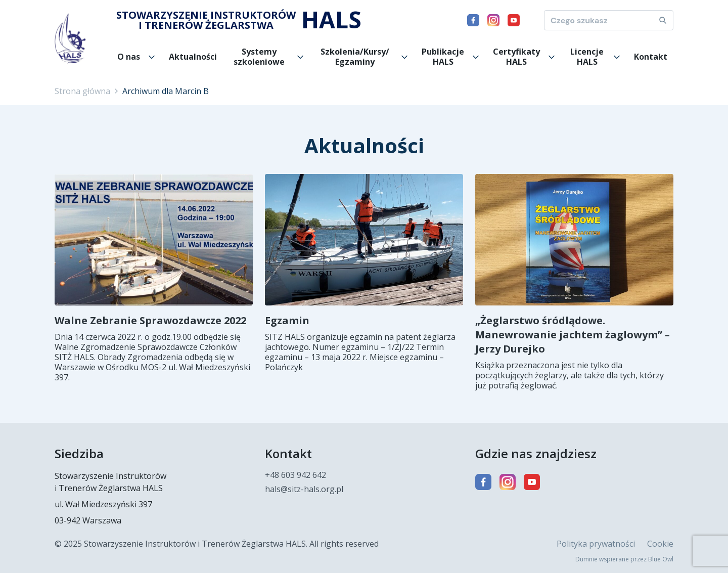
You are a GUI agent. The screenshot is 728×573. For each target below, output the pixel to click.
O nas (129, 57)
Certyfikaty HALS (516, 57)
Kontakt (651, 57)
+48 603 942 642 (295, 475)
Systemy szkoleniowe (259, 57)
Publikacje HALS (443, 57)
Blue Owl (661, 559)
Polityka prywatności (596, 544)
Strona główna (82, 91)
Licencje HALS (587, 57)
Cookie (660, 544)
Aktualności (193, 57)
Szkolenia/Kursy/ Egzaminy (355, 57)
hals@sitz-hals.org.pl (304, 489)
